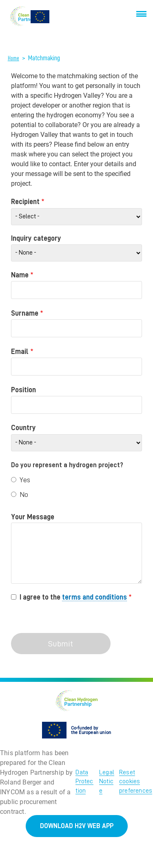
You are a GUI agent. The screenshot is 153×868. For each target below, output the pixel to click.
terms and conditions (94, 597)
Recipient (25, 202)
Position (23, 390)
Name (20, 275)
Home (13, 58)
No (24, 494)
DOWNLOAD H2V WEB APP (77, 826)
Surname (25, 313)
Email (20, 352)
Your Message (33, 517)
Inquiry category (36, 238)
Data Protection (84, 781)
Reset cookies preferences (136, 781)
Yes (25, 480)
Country (23, 428)
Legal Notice (107, 781)
